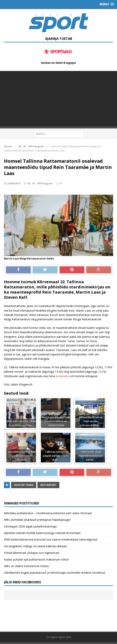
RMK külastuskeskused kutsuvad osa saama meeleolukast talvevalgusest (51, 539)
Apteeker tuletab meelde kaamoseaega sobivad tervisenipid (42, 533)
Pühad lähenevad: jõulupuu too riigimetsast (32, 553)
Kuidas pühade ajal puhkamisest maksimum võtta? (36, 559)
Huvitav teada (24, 485)
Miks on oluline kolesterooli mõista (26, 566)
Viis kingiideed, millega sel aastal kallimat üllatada (35, 546)
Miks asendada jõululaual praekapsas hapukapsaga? (37, 520)
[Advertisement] (58, 99)
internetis (62, 376)
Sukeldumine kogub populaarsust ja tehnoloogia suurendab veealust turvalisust (55, 573)
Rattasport (48, 485)
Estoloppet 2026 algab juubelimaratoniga (30, 526)
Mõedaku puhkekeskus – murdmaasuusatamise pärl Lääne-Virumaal (48, 513)
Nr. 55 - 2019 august (40, 183)
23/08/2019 (14, 183)
